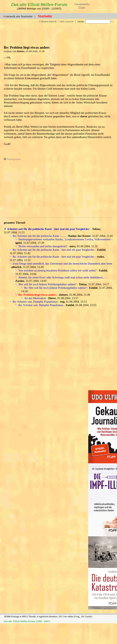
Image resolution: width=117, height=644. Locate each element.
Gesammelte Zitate (82, 6)
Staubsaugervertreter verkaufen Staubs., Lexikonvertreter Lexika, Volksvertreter (65, 239)
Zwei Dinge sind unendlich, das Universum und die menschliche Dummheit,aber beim (62, 264)
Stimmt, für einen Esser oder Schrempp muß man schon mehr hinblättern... (62, 277)
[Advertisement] (50, 188)
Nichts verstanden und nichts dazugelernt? (43, 246)
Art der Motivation (35, 298)
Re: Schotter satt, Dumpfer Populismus (35, 302)
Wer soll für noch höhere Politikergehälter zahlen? (47, 284)
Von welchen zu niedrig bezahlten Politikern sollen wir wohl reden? (57, 270)
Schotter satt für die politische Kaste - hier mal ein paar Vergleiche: (49, 229)
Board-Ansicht (48, 21)
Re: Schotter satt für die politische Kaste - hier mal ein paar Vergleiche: (54, 250)
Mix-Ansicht (66, 21)
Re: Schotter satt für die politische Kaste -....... (39, 236)
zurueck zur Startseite (19, 16)
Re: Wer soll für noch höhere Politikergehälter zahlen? (55, 288)
